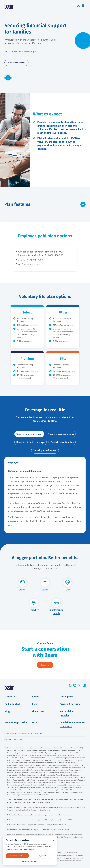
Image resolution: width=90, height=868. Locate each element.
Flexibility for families (62, 442)
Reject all (42, 856)
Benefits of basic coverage (31, 442)
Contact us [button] (11, 697)
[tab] (29, 434)
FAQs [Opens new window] (35, 723)
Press (35, 704)
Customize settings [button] (30, 861)
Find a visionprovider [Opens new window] (67, 713)
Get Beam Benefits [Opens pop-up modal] (16, 63)
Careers (36, 697)
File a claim (38, 712)
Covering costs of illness (61, 434)
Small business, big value (29, 434)
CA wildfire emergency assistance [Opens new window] (72, 724)
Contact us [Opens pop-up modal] (45, 665)
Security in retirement (45, 450)
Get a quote (67, 697)
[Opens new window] (70, 685)
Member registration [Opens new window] (16, 723)
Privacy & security (70, 704)
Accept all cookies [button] (17, 856)
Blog (7, 712)
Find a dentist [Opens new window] (12, 704)
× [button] (53, 840)
